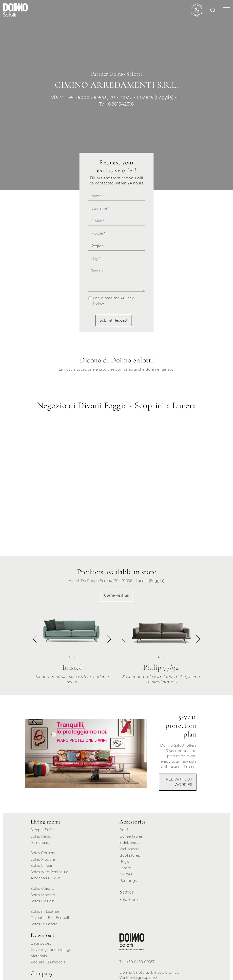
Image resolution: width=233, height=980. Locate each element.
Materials (39, 956)
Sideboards (129, 843)
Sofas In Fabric (44, 924)
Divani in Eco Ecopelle (51, 918)
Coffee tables (131, 836)
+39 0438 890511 (141, 962)
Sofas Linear (41, 866)
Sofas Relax (41, 836)
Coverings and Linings (51, 950)
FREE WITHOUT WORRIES (178, 782)
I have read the (113, 301)
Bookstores (130, 855)
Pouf (124, 830)
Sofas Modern (43, 895)
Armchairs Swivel (46, 878)
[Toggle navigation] (225, 10)
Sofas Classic (42, 889)
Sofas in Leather (45, 912)
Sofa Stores (129, 900)
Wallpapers (129, 849)
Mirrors (126, 874)
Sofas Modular (43, 859)
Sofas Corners (43, 853)
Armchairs (40, 843)
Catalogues (41, 943)
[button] (109, 640)
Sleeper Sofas (43, 830)
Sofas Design (42, 901)
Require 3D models (48, 962)
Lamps (126, 868)
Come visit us (117, 595)
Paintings (128, 881)
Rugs (124, 862)
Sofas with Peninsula (49, 872)
